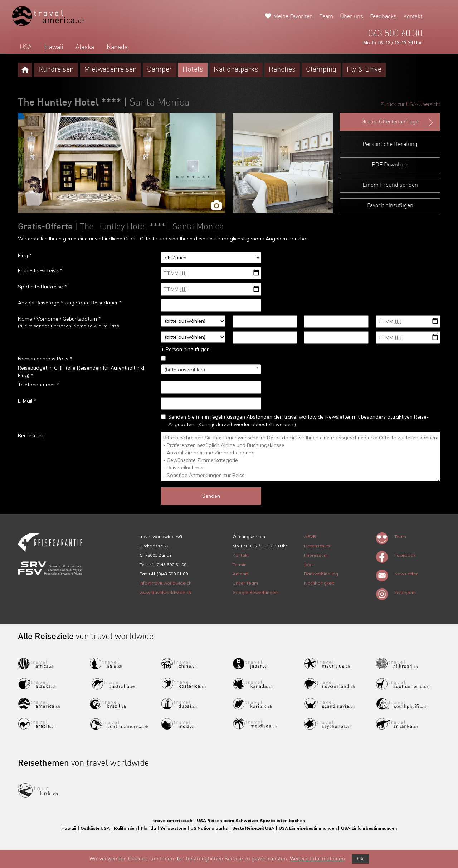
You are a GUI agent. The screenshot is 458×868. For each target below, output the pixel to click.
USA (26, 47)
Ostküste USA (95, 828)
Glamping (321, 70)
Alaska (85, 47)
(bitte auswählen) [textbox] (185, 370)
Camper (160, 70)
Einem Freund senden (390, 185)
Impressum (316, 555)
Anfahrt (240, 574)
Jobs (309, 564)
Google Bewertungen (255, 592)
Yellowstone (173, 828)
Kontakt (413, 17)
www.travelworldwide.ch (165, 592)
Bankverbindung (321, 574)
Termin (240, 564)
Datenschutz (317, 546)
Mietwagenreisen (110, 70)
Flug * (25, 255)
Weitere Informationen (317, 859)
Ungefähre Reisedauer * (93, 303)
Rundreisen (56, 70)
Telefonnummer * (38, 385)
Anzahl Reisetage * (41, 303)
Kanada (117, 47)
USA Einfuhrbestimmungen (369, 828)
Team (326, 17)
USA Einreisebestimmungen (308, 828)
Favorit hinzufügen (390, 206)
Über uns (352, 17)
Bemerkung (31, 435)
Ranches (282, 70)
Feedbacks (383, 17)
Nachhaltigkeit (319, 583)
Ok (360, 859)
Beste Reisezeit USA (253, 828)
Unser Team (245, 583)
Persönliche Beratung (390, 145)
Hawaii (54, 47)
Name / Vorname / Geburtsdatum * (59, 319)
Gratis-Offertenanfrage (398, 122)
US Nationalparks (209, 828)
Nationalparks (236, 70)
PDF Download (390, 165)
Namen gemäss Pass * (45, 359)
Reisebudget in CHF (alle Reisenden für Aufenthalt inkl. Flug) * (82, 372)
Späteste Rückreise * (42, 287)
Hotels (193, 70)
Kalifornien (125, 828)
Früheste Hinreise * (40, 270)
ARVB (310, 537)
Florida (148, 828)
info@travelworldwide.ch (165, 583)
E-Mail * (27, 401)
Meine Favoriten (293, 17)
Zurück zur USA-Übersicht (410, 104)
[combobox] (211, 369)
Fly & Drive (364, 70)
